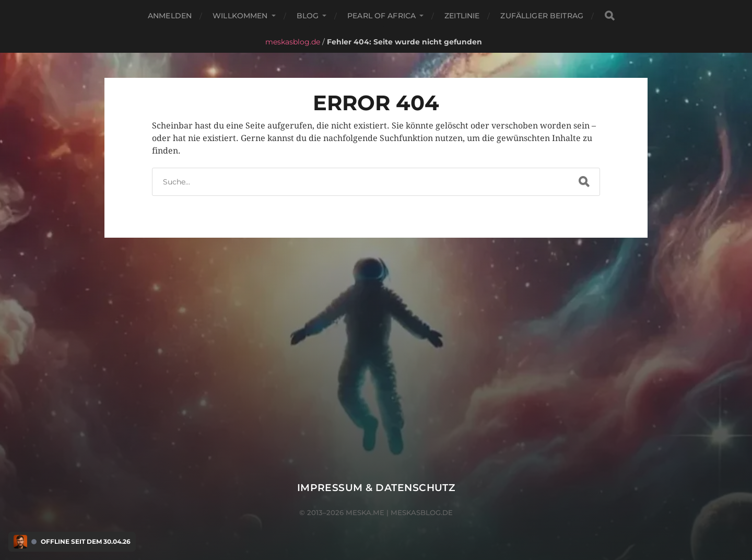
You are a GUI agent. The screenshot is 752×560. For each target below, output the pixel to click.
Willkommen (240, 16)
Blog (308, 16)
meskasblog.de (293, 42)
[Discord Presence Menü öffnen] (20, 542)
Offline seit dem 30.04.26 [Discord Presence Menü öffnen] (86, 542)
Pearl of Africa (381, 16)
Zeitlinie (462, 16)
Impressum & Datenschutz (376, 488)
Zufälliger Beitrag (542, 16)
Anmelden (170, 16)
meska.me (365, 512)
